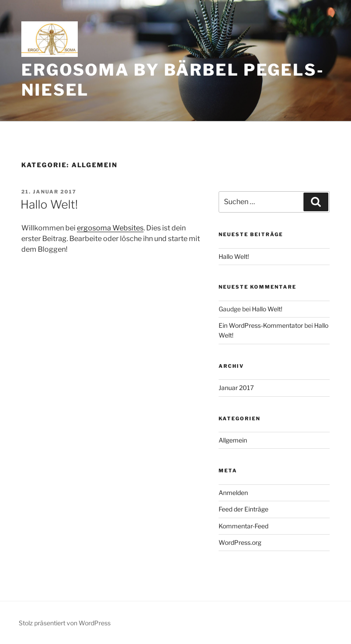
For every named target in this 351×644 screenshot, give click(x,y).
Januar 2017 (236, 388)
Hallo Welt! (49, 204)
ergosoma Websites (110, 228)
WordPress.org (240, 542)
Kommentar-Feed (243, 526)
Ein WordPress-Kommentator (261, 325)
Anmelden (233, 493)
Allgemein (233, 440)
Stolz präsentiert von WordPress (65, 623)
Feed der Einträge (243, 509)
